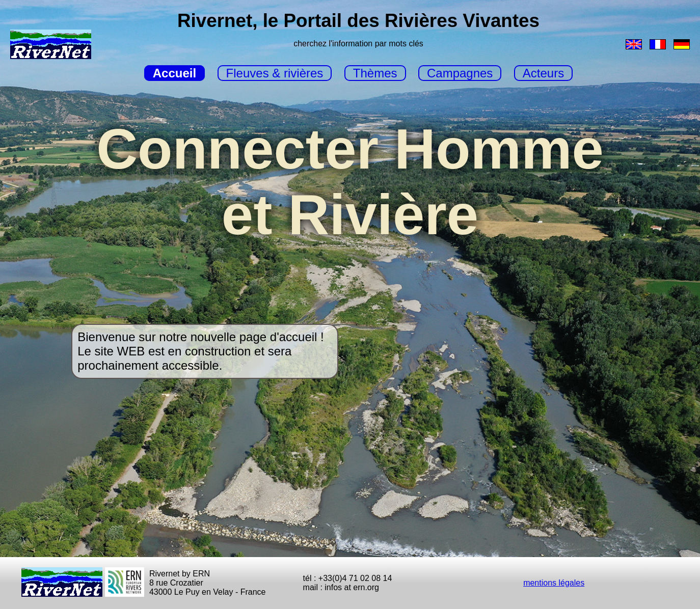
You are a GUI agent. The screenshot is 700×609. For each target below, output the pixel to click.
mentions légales (554, 583)
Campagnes (460, 73)
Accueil (174, 73)
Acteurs (543, 73)
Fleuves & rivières (275, 73)
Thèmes (375, 73)
